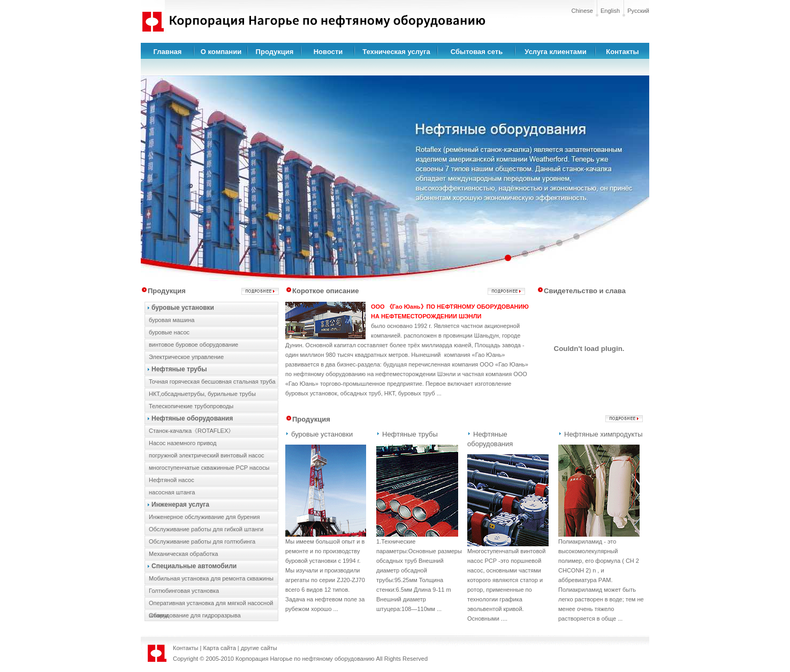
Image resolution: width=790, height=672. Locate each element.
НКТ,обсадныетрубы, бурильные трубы (202, 394)
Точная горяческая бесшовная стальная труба (212, 381)
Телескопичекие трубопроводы (191, 406)
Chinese (582, 11)
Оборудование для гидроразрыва (195, 615)
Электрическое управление (186, 357)
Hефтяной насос (172, 480)
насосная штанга (172, 492)
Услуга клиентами (555, 52)
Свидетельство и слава (585, 291)
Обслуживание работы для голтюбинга (202, 541)
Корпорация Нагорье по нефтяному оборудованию (305, 659)
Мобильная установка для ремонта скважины (211, 578)
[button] (508, 258)
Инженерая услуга (180, 505)
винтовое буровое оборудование (193, 345)
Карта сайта (220, 648)
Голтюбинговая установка (184, 591)
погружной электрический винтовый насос (207, 455)
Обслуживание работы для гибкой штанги (206, 529)
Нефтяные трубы (179, 369)
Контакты (622, 52)
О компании (221, 52)
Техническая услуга (396, 52)
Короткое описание (325, 291)
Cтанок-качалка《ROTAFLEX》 (191, 431)
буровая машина (172, 320)
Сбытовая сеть (477, 52)
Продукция (275, 52)
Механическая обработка (183, 554)
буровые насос (169, 332)
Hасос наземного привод (183, 443)
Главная (168, 52)
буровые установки (183, 308)
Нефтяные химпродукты (603, 434)
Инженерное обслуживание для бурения (204, 517)
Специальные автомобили (194, 566)
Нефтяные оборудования (192, 418)
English (610, 11)
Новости (328, 52)
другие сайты (259, 648)
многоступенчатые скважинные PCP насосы (209, 468)
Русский (638, 11)
